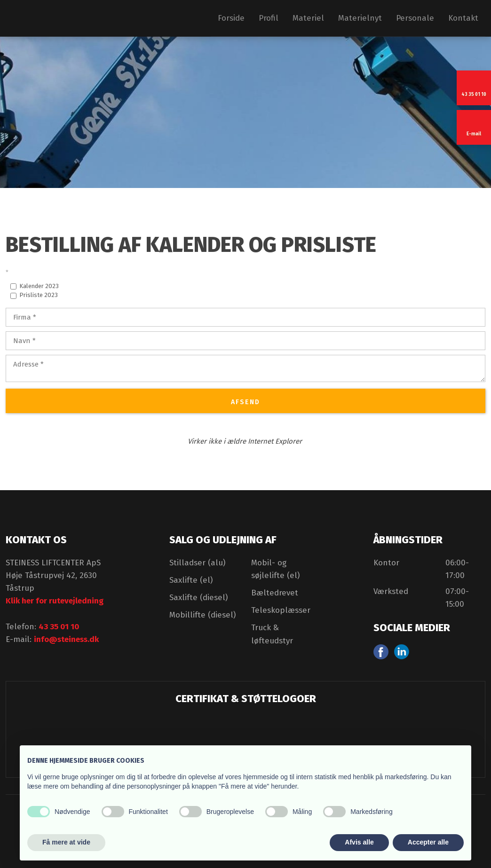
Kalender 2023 (39, 286)
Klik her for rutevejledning (55, 601)
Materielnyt (360, 18)
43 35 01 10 (59, 627)
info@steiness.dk (66, 639)
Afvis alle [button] (359, 842)
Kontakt (463, 18)
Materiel (308, 18)
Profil (269, 18)
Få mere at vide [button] (66, 842)
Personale (415, 18)
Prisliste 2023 (39, 295)
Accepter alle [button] (428, 842)
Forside (231, 18)
